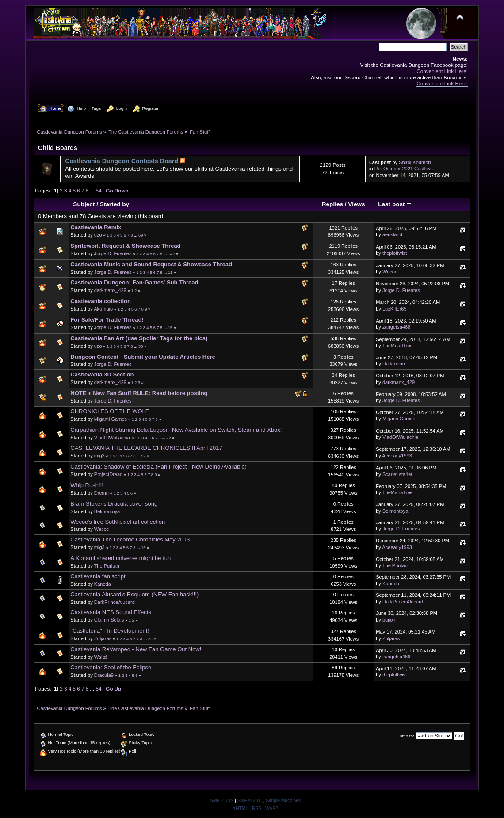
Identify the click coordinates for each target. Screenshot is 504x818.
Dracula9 (104, 675)
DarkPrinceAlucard (115, 602)
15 (170, 328)
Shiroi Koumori (415, 162)
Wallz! (101, 657)
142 (171, 254)
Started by (115, 204)
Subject (84, 204)
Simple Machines (283, 801)
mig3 (99, 456)
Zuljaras (103, 638)
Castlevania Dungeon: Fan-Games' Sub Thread (134, 282)
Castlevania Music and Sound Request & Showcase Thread (151, 264)
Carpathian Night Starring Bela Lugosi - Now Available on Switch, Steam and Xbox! (176, 430)
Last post (395, 204)
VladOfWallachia (112, 438)
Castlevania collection (101, 301)
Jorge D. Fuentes (113, 253)
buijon (389, 620)
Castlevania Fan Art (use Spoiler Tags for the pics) (139, 338)
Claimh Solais (109, 620)
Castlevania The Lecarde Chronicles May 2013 (130, 540)
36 (141, 346)
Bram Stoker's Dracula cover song (114, 504)
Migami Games (111, 419)
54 (99, 190)
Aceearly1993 (397, 456)
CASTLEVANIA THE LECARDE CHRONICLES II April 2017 (146, 448)
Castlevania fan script (98, 576)
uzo (98, 235)
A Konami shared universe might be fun (120, 558)
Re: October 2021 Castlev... (405, 169)
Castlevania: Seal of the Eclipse (111, 667)
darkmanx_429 (110, 290)
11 (170, 273)
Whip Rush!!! (87, 485)
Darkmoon (394, 364)
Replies (332, 204)
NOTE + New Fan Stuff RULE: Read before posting (139, 393)
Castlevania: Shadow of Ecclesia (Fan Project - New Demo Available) (158, 467)
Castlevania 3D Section (102, 374)
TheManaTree (398, 492)
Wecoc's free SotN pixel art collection (118, 522)
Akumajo (103, 309)
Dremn (101, 493)
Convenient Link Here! (442, 71)
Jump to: (406, 736)
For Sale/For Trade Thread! (107, 320)
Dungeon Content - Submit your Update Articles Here (143, 357)
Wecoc (390, 272)
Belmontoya (107, 511)
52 (143, 456)
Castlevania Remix (96, 227)
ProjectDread (108, 474)
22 (168, 438)
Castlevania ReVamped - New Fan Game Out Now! (136, 649)
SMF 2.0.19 (222, 801)
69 (141, 235)
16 (143, 548)
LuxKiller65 (395, 309)
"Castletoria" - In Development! (110, 631)
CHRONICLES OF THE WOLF (109, 411)
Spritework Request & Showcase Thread (125, 246)
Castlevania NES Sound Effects (111, 612)
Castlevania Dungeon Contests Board (122, 161)
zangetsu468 (396, 327)
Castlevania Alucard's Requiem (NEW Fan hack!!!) (134, 594)
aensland (392, 234)
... (93, 190)
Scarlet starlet (397, 474)
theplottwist (395, 253)
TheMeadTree (398, 346)
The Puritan (107, 566)
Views (356, 204)
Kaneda (103, 584)
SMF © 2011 (250, 801)
